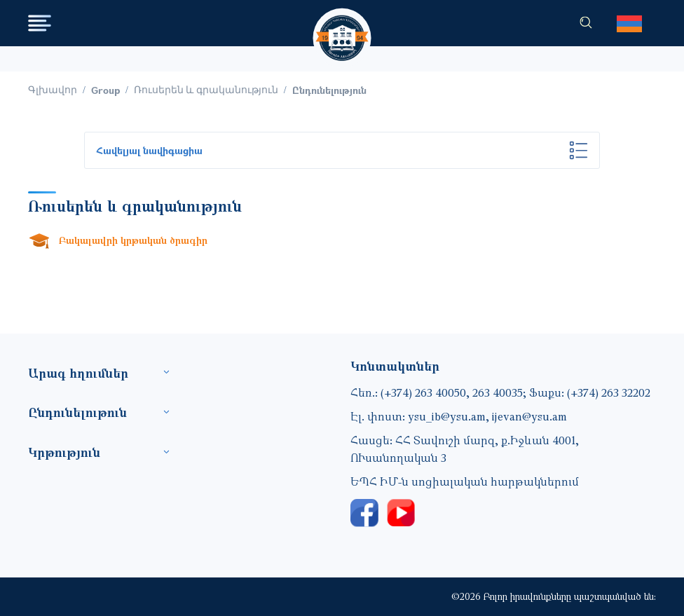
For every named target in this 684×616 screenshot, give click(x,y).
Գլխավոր (53, 90)
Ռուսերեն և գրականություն (206, 90)
